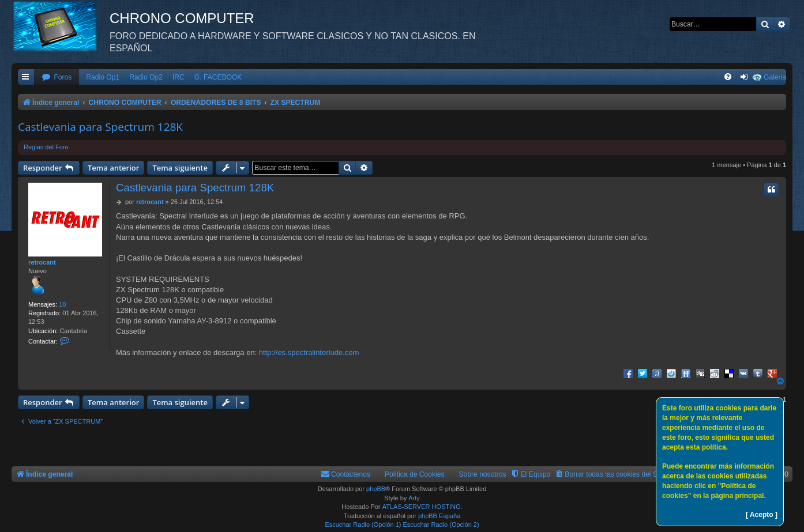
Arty (414, 498)
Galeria (775, 77)
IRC (179, 77)
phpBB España (439, 516)
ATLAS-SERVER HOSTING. (422, 507)
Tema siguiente (180, 168)
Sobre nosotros (483, 474)
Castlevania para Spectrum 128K (100, 127)
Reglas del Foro (46, 147)
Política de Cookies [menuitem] (415, 474)
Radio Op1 (103, 77)
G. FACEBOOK (218, 77)
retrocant (42, 262)
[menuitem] (57, 78)
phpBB (376, 489)
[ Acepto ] (762, 515)
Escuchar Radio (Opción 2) (441, 525)
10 (62, 304)
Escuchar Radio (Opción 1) (363, 525)
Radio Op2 (146, 77)
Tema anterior (113, 168)
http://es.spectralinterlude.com (309, 352)
